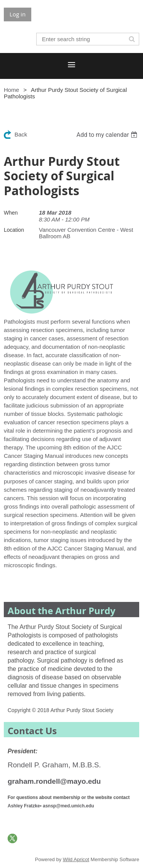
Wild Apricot (76, 859)
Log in (18, 14)
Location (14, 230)
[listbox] (108, 135)
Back (21, 134)
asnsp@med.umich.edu (68, 806)
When (11, 213)
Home (11, 90)
